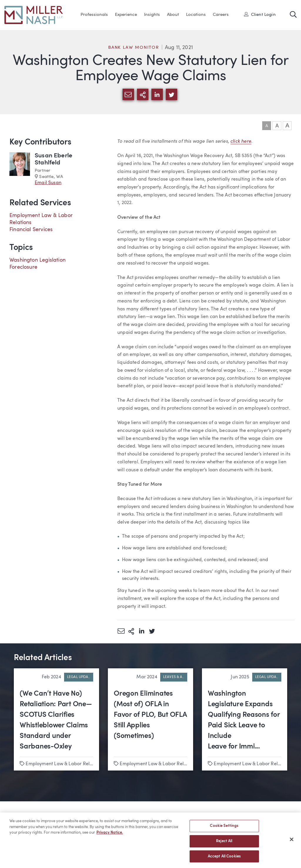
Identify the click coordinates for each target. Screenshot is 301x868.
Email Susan (48, 183)
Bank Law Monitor (134, 48)
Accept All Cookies (224, 858)
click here (241, 141)
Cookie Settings (224, 828)
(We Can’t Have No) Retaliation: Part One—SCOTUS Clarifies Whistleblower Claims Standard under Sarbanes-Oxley (56, 720)
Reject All (224, 843)
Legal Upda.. (79, 677)
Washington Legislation (37, 260)
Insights (152, 15)
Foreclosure (23, 267)
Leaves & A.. (174, 677)
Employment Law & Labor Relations (64, 764)
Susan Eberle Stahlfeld (53, 159)
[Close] (292, 842)
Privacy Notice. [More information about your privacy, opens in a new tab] (110, 835)
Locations (196, 15)
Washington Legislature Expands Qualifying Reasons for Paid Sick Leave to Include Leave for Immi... (244, 720)
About (173, 15)
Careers (221, 15)
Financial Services (31, 230)
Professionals (94, 15)
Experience (126, 15)
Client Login (260, 14)
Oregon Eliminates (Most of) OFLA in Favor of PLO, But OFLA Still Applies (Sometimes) (150, 715)
